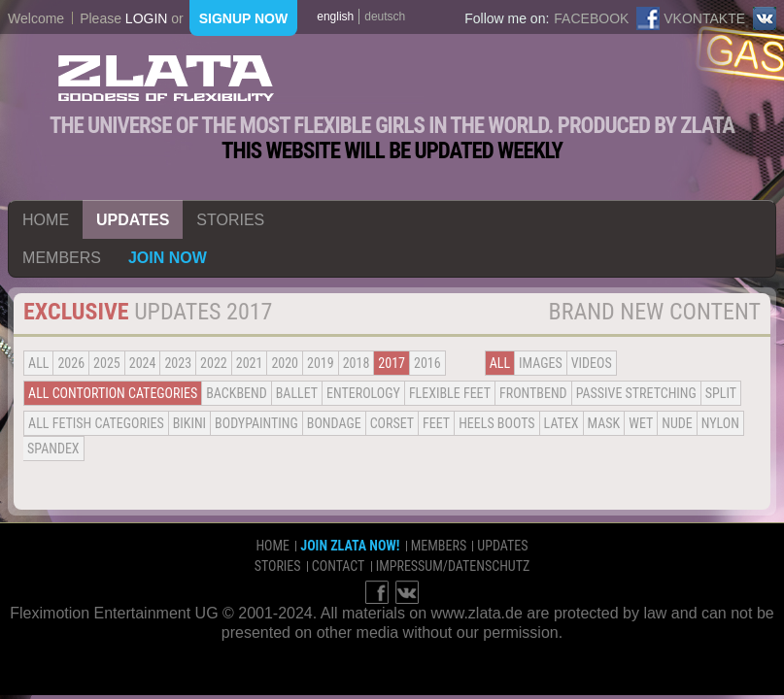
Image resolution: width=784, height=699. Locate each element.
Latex (562, 423)
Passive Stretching (636, 393)
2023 (178, 363)
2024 (143, 363)
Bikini (189, 423)
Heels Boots (496, 423)
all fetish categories (96, 423)
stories (230, 220)
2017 (392, 363)
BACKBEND (236, 393)
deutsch (385, 17)
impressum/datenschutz (453, 566)
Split (721, 393)
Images (541, 363)
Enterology (363, 393)
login (147, 18)
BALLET (297, 393)
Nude (677, 423)
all (38, 363)
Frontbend (533, 393)
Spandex (53, 449)
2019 (321, 363)
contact (339, 566)
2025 (107, 363)
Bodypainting (256, 423)
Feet (436, 423)
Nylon (720, 423)
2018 (357, 363)
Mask (604, 423)
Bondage (334, 423)
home (46, 220)
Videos (592, 363)
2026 (71, 363)
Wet (641, 423)
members (62, 258)
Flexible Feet (450, 393)
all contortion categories (113, 393)
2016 (427, 363)
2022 (214, 363)
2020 (285, 363)
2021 (250, 363)
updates (133, 220)
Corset (392, 423)
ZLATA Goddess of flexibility (166, 78)
